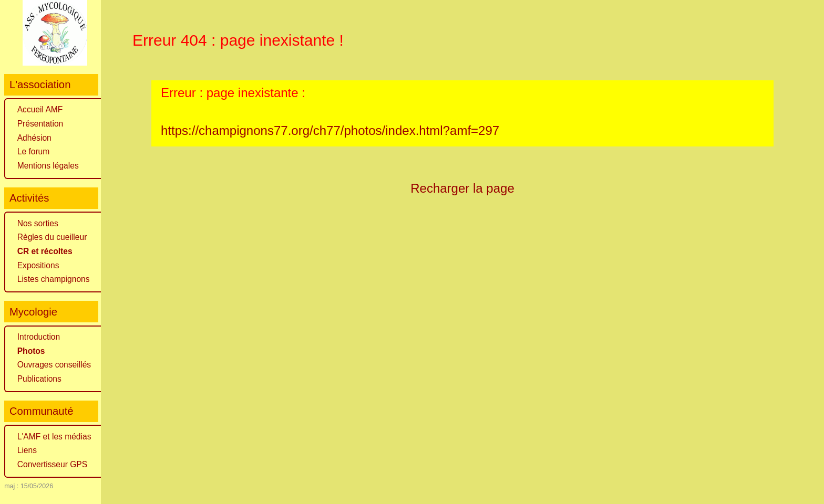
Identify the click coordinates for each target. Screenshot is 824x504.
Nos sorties (38, 223)
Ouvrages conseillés (54, 365)
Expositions (38, 265)
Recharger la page (462, 188)
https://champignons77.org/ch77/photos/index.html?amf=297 (330, 130)
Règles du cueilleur (52, 237)
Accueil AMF (40, 109)
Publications (39, 379)
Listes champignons (54, 279)
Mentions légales (48, 166)
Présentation (40, 124)
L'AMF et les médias (54, 437)
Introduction (39, 337)
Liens (27, 450)
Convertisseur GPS (52, 464)
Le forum (34, 151)
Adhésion (34, 138)
